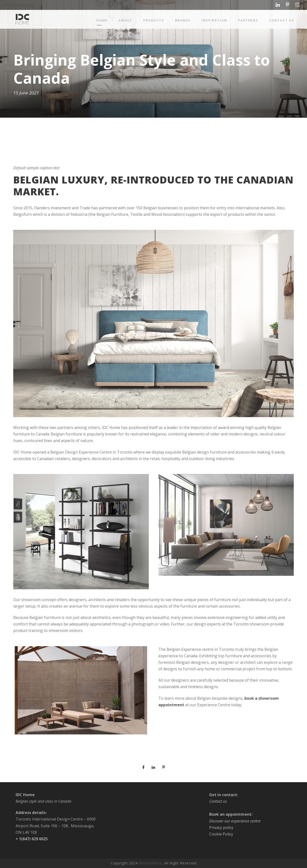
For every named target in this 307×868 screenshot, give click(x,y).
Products (154, 20)
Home (102, 20)
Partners (248, 20)
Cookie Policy (221, 834)
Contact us (282, 20)
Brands (183, 20)
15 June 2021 (26, 93)
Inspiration (214, 20)
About (125, 20)
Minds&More (150, 863)
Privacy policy (221, 827)
